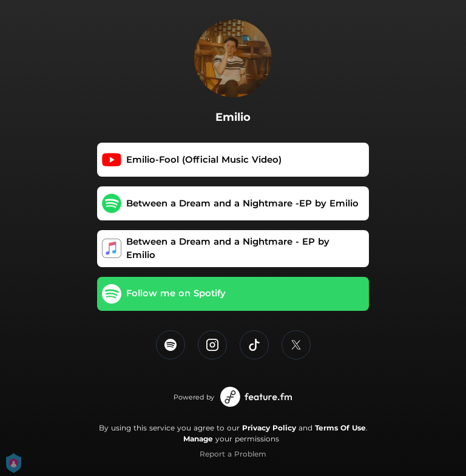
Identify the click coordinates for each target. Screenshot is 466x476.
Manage (198, 439)
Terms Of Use (340, 428)
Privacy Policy (269, 428)
